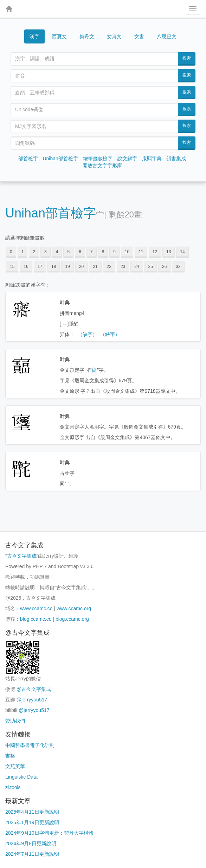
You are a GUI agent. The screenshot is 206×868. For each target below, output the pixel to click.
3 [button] (46, 252)
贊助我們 (15, 721)
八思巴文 (167, 36)
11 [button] (141, 252)
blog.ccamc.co (36, 619)
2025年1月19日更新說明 (32, 822)
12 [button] (155, 252)
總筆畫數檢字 (98, 159)
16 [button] (26, 267)
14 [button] (182, 252)
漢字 (34, 36)
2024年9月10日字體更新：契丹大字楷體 (49, 833)
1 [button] (23, 252)
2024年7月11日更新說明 (32, 854)
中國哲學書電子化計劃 (30, 745)
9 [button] (114, 252)
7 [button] (92, 252)
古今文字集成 (22, 556)
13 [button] (169, 252)
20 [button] (81, 267)
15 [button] (12, 267)
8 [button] (103, 252)
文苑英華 (15, 766)
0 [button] (11, 252)
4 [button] (57, 252)
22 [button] (109, 267)
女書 (139, 36)
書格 (10, 756)
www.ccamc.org (74, 608)
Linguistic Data (21, 777)
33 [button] (178, 267)
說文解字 (127, 159)
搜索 (187, 58)
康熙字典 (152, 159)
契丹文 (87, 36)
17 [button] (40, 267)
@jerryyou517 (32, 700)
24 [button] (137, 267)
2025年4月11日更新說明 (32, 812)
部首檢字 (28, 159)
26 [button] (164, 267)
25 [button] (151, 267)
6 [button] (80, 252)
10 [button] (127, 252)
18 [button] (54, 267)
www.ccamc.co (36, 608)
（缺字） (88, 334)
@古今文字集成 (34, 689)
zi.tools (13, 787)
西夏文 (59, 36)
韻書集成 (176, 159)
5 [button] (68, 252)
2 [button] (34, 252)
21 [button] (95, 267)
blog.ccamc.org (72, 619)
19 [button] (67, 267)
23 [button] (123, 267)
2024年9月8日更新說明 (31, 843)
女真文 (114, 36)
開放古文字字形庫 (102, 166)
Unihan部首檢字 (60, 159)
